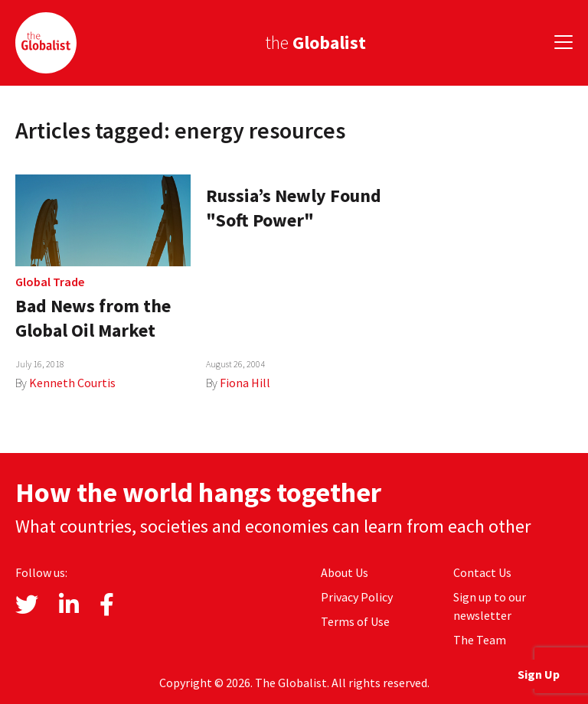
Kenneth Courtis (72, 383)
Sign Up (539, 674)
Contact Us (482, 572)
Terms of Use (355, 621)
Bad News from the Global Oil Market (93, 318)
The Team (480, 640)
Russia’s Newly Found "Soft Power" (294, 208)
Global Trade (50, 282)
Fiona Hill (245, 383)
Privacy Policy (357, 597)
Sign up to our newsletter (490, 606)
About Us (345, 572)
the (315, 42)
